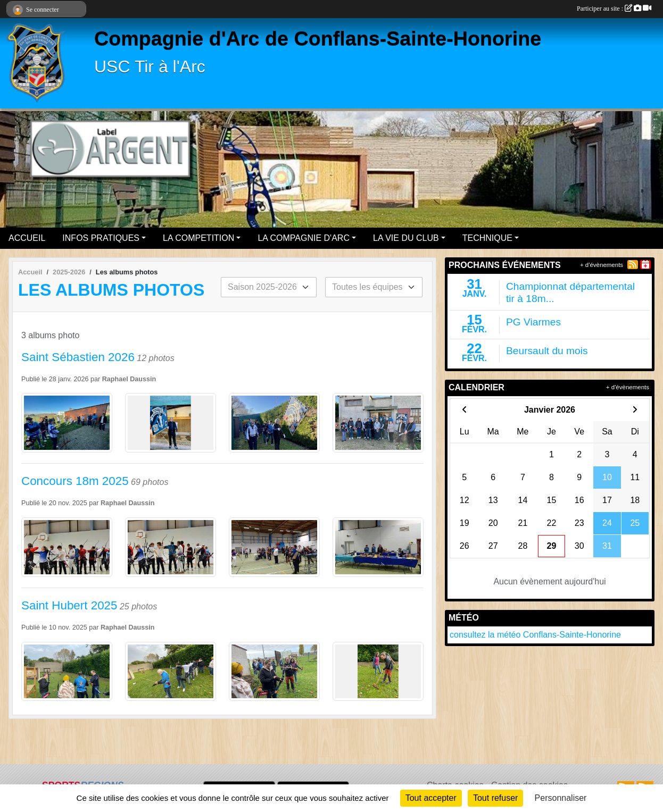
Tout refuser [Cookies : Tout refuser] (495, 798)
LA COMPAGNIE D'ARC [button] (304, 238)
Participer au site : (614, 9)
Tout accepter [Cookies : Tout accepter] (431, 798)
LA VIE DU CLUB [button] (406, 238)
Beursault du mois (547, 351)
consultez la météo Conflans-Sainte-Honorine (535, 635)
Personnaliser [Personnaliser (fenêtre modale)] (561, 798)
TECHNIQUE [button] (487, 238)
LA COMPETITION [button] (198, 238)
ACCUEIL (27, 238)
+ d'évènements (602, 265)
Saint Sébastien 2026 (78, 357)
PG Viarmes (533, 322)
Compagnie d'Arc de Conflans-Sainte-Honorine (318, 38)
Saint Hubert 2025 (69, 605)
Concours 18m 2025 (75, 481)
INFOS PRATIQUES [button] (101, 238)
